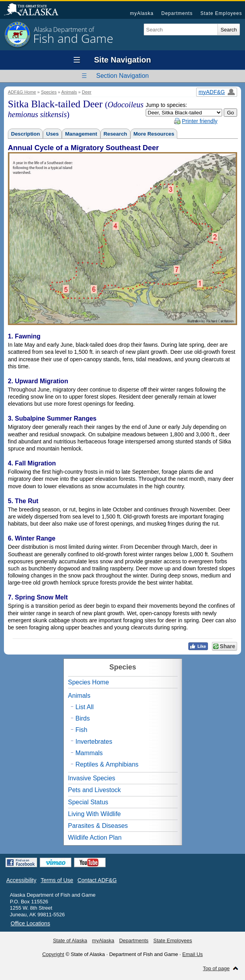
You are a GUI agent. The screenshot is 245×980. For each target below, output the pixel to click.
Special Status (88, 802)
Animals (69, 92)
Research (115, 134)
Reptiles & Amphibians (107, 764)
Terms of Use (57, 880)
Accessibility (21, 880)
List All (85, 707)
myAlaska (142, 13)
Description (25, 134)
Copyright (53, 954)
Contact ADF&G (97, 880)
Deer (87, 92)
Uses (52, 134)
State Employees (221, 13)
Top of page (216, 968)
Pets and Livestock (95, 790)
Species (49, 92)
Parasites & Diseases (98, 826)
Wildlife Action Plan (95, 838)
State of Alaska (35, 10)
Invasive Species (92, 778)
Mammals (89, 753)
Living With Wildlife (95, 814)
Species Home (89, 682)
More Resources (154, 134)
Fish (82, 730)
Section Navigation (122, 76)
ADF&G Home (22, 92)
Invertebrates (94, 742)
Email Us (193, 954)
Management (81, 134)
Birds (83, 718)
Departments (177, 13)
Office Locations (30, 923)
